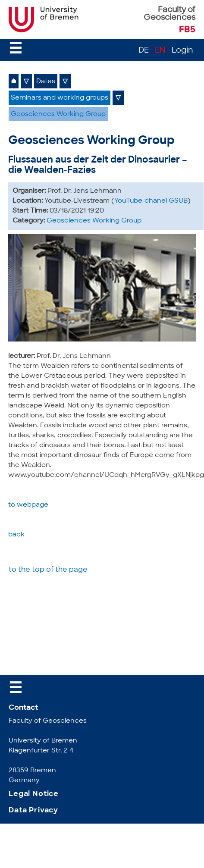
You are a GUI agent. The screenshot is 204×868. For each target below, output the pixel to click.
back (16, 535)
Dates (46, 82)
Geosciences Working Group (58, 114)
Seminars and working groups (60, 98)
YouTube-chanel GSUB (151, 201)
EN (160, 51)
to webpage (28, 505)
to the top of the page (48, 570)
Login (182, 51)
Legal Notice (34, 794)
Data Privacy (33, 810)
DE (144, 51)
